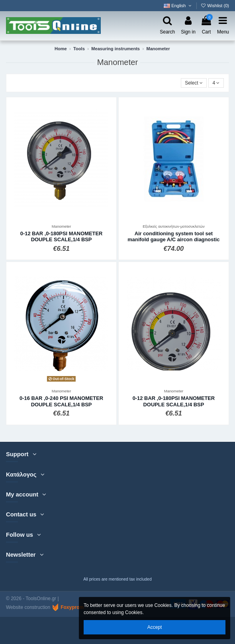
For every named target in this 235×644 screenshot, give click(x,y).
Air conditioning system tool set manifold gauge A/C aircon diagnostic (173, 237)
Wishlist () (215, 6)
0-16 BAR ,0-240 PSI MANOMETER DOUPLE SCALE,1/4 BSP (61, 401)
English (178, 6)
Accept (155, 627)
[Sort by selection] (194, 83)
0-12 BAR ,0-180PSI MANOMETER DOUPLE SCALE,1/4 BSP (62, 237)
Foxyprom (67, 607)
